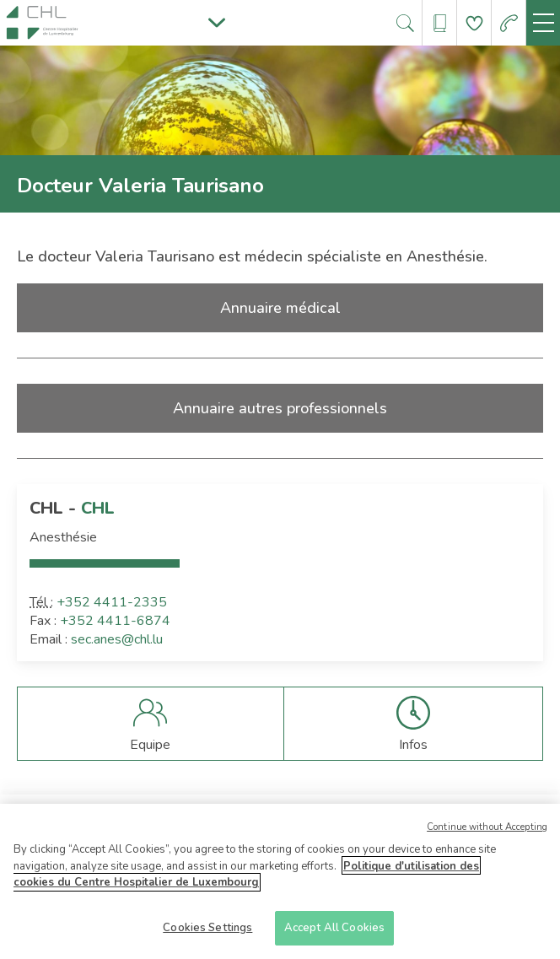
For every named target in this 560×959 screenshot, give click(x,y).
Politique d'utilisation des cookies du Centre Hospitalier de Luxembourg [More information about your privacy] (246, 880)
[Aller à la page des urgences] (509, 23)
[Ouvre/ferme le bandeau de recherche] (405, 23)
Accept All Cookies (334, 934)
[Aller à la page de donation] (474, 23)
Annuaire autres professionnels (280, 408)
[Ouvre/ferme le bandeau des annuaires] (440, 23)
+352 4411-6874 (115, 621)
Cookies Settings (207, 934)
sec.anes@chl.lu (117, 639)
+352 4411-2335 (112, 602)
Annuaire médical (280, 308)
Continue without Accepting (487, 833)
